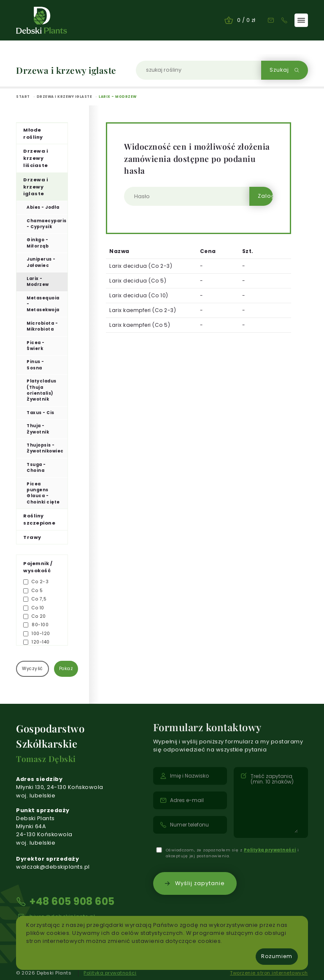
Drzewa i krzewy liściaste (36, 158)
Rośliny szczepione (39, 519)
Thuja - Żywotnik (38, 429)
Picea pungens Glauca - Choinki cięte (43, 493)
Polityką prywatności (270, 850)
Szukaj (285, 70)
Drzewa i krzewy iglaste (35, 187)
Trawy (32, 537)
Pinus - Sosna (35, 365)
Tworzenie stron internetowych (269, 973)
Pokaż (66, 669)
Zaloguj (265, 196)
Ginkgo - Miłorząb (38, 243)
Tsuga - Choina (36, 467)
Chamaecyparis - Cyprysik (47, 224)
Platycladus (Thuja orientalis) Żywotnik (42, 390)
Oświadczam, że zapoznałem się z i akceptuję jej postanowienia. (232, 853)
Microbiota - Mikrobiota (42, 326)
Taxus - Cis (40, 413)
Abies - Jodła (43, 207)
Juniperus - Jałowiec (41, 262)
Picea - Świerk (36, 346)
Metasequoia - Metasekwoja (43, 304)
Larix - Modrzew (38, 281)
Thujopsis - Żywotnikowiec (45, 448)
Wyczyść (32, 669)
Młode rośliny (33, 133)
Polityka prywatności (110, 973)
